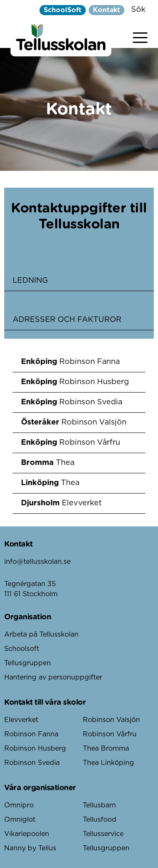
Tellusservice (103, 834)
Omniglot (20, 820)
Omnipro (19, 805)
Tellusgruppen (28, 663)
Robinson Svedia (32, 763)
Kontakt (107, 10)
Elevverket (21, 720)
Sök (138, 10)
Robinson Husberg (35, 749)
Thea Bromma (106, 749)
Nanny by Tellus (30, 848)
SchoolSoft (63, 10)
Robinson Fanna (31, 734)
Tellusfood (100, 820)
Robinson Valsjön (111, 720)
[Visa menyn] (140, 36)
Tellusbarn (99, 805)
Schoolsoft (22, 649)
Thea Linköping (108, 763)
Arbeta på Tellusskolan (41, 634)
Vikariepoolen (27, 834)
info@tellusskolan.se (37, 562)
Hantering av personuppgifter (53, 677)
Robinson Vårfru (110, 734)
